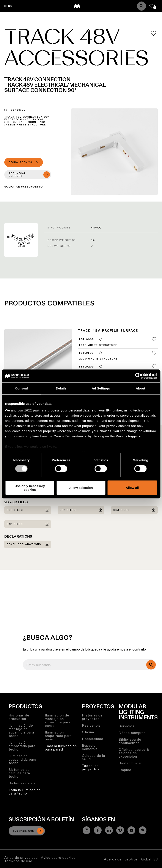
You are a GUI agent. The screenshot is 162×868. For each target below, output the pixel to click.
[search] (151, 665)
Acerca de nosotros (121, 859)
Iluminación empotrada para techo (22, 746)
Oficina (88, 732)
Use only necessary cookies (30, 488)
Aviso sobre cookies (58, 858)
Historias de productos (19, 717)
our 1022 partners (32, 410)
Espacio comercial (90, 747)
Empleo (125, 770)
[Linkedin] (109, 830)
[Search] (142, 6)
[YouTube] (131, 830)
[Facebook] (98, 830)
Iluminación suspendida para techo (22, 759)
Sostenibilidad (131, 763)
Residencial (92, 725)
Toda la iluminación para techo (25, 792)
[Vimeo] (120, 830)
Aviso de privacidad (21, 858)
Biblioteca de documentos (130, 741)
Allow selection (81, 488)
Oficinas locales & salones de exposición (134, 753)
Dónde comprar (132, 733)
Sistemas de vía (22, 783)
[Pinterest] (143, 830)
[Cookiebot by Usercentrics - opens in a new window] (138, 376)
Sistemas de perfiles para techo (19, 773)
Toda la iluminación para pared (61, 748)
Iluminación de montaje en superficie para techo (21, 731)
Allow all (132, 488)
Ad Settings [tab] (101, 388)
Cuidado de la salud (94, 757)
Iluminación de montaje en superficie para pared (58, 720)
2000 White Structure (98, 359)
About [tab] (140, 388)
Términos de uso (18, 861)
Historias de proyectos (92, 717)
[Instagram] (87, 830)
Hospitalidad (93, 739)
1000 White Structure (98, 345)
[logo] (77, 6)
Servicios (127, 726)
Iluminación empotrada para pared (58, 736)
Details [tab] (61, 388)
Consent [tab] (22, 388)
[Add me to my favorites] (153, 33)
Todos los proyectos (91, 767)
